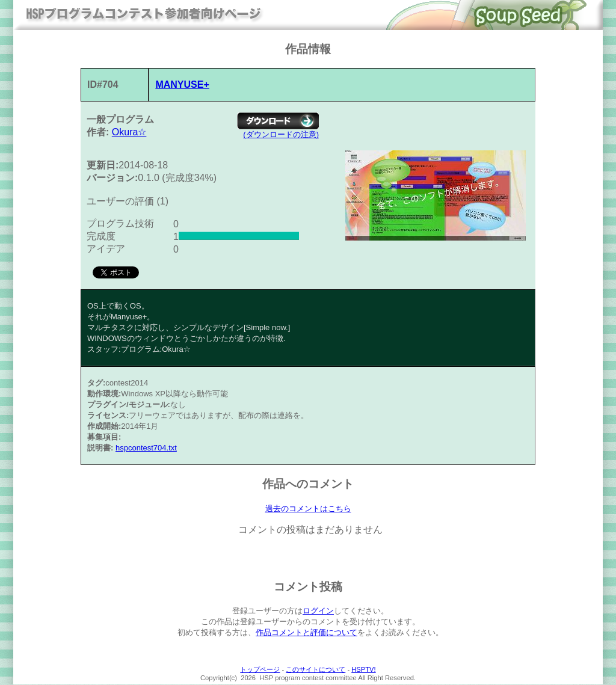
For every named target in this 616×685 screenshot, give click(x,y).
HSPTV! (363, 670)
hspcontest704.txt (146, 448)
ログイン (318, 611)
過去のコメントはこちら (308, 509)
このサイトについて (316, 670)
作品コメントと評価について (306, 633)
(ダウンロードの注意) (281, 134)
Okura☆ (129, 132)
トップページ (260, 670)
